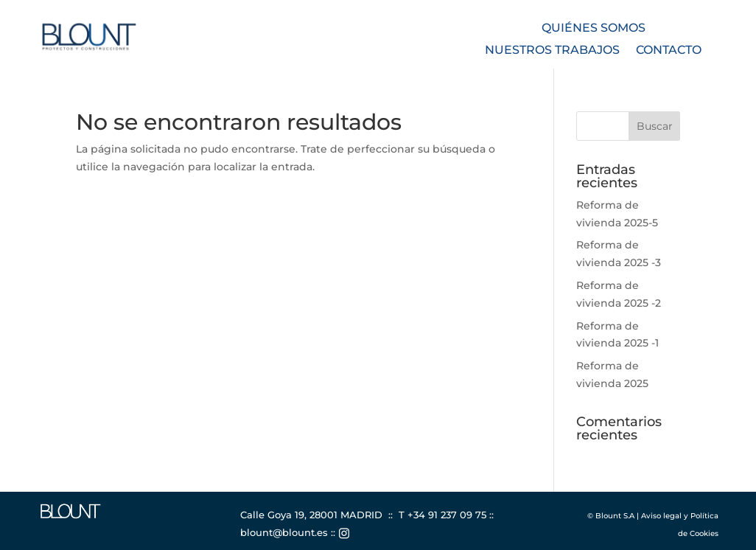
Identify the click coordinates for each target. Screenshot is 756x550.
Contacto (669, 51)
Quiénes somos (594, 29)
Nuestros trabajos (552, 51)
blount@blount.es (284, 532)
